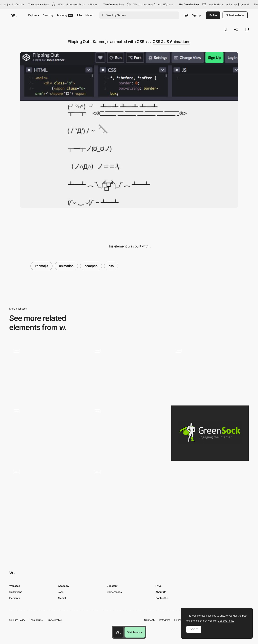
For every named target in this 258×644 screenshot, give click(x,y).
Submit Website (235, 15)
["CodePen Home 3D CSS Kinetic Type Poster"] (129, 372)
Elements (15, 598)
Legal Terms (36, 620)
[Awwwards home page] (118, 632)
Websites (15, 586)
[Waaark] (129, 433)
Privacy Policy (54, 620)
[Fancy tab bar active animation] (210, 372)
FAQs (158, 586)
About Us (161, 592)
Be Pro (213, 15)
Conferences (114, 592)
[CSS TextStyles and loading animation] (48, 433)
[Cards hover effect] (48, 495)
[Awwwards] (14, 15)
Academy (65, 15)
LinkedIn (179, 620)
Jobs (79, 15)
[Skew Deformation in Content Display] (129, 494)
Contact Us (162, 598)
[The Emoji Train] (48, 372)
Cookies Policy (17, 620)
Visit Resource (135, 632)
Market (89, 15)
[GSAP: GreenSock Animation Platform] (210, 433)
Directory (48, 15)
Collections (16, 592)
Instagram (165, 620)
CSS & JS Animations (171, 42)
